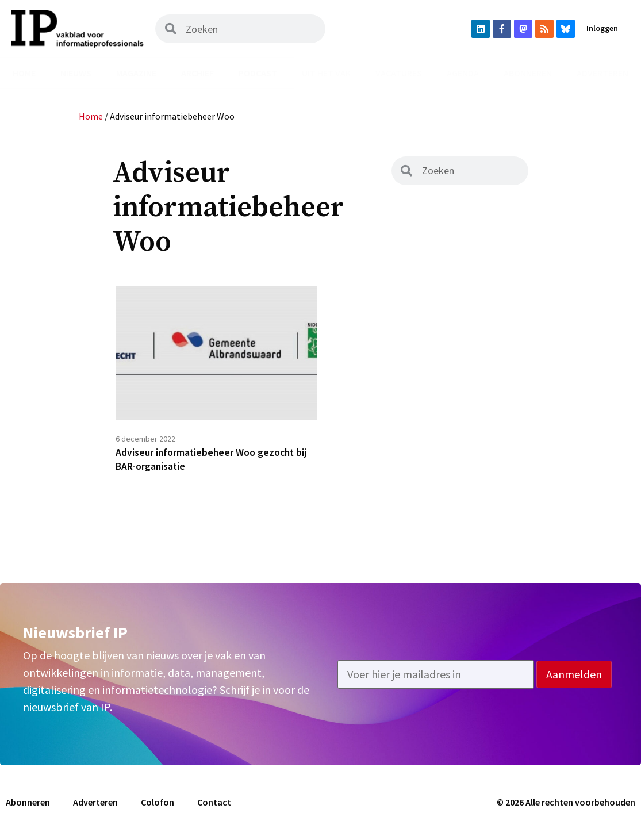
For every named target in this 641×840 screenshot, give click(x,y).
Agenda (463, 73)
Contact (214, 804)
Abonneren (528, 73)
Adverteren (602, 73)
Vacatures (399, 73)
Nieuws (76, 73)
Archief (197, 73)
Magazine (136, 73)
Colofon (158, 804)
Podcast (258, 73)
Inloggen (602, 28)
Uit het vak (326, 73)
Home (24, 73)
